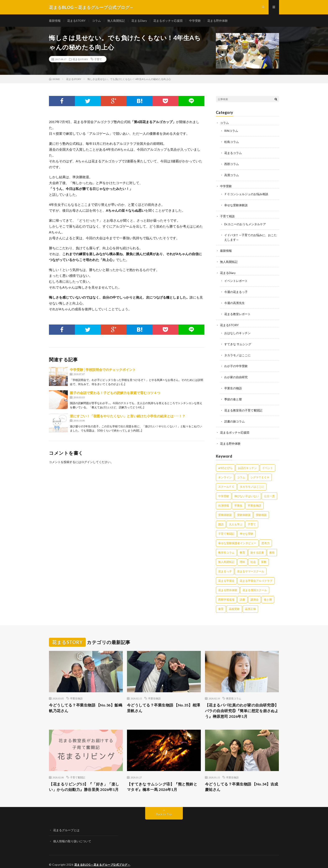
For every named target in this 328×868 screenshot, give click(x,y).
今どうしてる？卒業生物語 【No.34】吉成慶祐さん (242, 781)
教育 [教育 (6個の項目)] (242, 547)
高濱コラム (232, 174)
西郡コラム (232, 164)
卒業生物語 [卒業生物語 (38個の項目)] (254, 500)
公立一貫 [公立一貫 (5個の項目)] (269, 490)
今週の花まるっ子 (236, 289)
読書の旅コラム (234, 416)
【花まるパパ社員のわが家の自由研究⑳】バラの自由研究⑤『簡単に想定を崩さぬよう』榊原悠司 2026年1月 (242, 705)
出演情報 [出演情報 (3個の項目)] (224, 500)
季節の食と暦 (233, 394)
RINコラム (231, 131)
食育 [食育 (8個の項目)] (221, 603)
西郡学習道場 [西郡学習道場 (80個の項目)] (226, 594)
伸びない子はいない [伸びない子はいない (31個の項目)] (247, 490)
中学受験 (195, 21)
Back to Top (164, 809)
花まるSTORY (76, 21)
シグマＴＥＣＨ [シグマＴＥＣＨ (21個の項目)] (260, 471)
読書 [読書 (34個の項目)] (242, 594)
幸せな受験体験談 (236, 204)
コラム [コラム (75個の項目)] (241, 471)
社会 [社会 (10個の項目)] (253, 556)
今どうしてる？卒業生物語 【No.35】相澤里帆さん (164, 702)
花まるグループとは (66, 824)
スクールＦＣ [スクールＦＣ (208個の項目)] (226, 481)
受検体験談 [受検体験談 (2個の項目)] (225, 509)
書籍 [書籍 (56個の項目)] (272, 547)
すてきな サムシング (238, 340)
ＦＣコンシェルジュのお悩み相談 (246, 193)
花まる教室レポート (237, 311)
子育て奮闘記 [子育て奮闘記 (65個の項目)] (226, 528)
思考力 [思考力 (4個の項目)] (266, 537)
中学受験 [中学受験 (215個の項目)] (224, 490)
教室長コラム (234, 693)
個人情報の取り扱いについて (72, 835)
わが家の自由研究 (236, 373)
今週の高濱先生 (234, 300)
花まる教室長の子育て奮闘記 (243, 405)
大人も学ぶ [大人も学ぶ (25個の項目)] (236, 518)
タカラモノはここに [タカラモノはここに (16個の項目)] (252, 481)
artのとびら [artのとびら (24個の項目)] (225, 462)
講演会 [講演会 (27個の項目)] (254, 594)
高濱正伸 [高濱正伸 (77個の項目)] (250, 603)
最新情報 (55, 21)
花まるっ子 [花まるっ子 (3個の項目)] (225, 565)
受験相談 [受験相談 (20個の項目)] (261, 509)
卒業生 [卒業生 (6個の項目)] (238, 500)
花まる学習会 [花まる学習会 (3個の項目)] (226, 575)
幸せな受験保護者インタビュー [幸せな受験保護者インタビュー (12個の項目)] (237, 537)
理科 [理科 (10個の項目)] (242, 556)
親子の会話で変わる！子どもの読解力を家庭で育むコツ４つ (115, 393)
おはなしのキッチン (237, 329)
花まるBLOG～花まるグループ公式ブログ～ (102, 859)
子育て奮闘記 (78, 771)
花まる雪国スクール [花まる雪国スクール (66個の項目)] (255, 584)
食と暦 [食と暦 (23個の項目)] (268, 594)
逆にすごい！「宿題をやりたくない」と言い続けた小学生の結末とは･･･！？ (128, 416)
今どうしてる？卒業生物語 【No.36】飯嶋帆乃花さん (86, 702)
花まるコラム (233, 153)
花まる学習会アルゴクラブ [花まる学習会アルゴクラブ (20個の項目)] (256, 575)
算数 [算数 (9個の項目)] (264, 556)
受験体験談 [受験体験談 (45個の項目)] (244, 509)
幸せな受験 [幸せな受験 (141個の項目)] (247, 528)
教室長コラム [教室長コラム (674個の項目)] (226, 547)
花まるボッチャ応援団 (168, 21)
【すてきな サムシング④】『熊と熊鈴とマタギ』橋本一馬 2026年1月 (162, 781)
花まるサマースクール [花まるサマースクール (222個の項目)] (251, 565)
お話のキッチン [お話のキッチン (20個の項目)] (247, 462)
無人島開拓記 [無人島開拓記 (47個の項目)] (226, 556)
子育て (98, 60)
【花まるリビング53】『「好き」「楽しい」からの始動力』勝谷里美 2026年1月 (84, 781)
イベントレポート (236, 278)
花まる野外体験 (218, 21)
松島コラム (232, 142)
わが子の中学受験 (236, 362)
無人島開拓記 (116, 21)
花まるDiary (139, 21)
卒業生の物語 (233, 384)
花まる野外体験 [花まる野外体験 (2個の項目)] (228, 584)
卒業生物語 (76, 693)
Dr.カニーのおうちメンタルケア (245, 222)
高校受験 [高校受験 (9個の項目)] (234, 603)
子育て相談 (227, 215)
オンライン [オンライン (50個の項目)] (225, 471)
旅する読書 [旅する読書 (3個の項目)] (257, 547)
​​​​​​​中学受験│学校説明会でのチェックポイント (103, 370)
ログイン (87, 462)
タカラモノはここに (237, 351)
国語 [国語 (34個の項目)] (221, 518)
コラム (97, 21)
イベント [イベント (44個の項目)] (268, 462)
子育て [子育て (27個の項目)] (252, 518)
